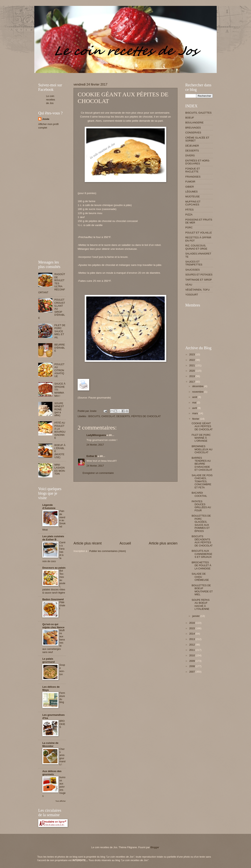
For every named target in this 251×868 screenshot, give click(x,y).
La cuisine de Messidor (50, 744)
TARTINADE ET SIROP (199, 280)
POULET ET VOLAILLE (199, 233)
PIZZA (189, 215)
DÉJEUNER (192, 146)
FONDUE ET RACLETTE (193, 170)
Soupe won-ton (62, 670)
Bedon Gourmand (53, 599)
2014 (192, 634)
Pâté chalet (62, 605)
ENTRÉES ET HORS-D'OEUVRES (198, 162)
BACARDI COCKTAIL (199, 494)
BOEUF (190, 118)
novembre (198, 392)
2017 (192, 382)
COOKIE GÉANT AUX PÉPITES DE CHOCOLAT (202, 426)
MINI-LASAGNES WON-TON (60, 469)
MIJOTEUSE (193, 196)
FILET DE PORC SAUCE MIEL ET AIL (60, 331)
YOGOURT (192, 295)
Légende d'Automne (49, 506)
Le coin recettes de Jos (51, 100)
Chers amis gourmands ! (62, 757)
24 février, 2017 (95, 445)
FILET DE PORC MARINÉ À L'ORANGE (201, 438)
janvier (196, 616)
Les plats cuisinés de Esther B (53, 538)
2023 (192, 354)
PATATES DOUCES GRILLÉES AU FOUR (201, 506)
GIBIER (190, 187)
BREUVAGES (193, 128)
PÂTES (189, 210)
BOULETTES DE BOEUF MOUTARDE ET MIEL (202, 590)
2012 (192, 645)
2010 (192, 655)
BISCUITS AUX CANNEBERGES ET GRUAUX (202, 554)
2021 (192, 365)
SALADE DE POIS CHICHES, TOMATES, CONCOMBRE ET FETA (202, 481)
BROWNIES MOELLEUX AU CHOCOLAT (202, 449)
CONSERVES (193, 133)
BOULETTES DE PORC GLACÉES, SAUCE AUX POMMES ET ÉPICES (201, 523)
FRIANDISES (193, 177)
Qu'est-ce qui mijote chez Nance (53, 626)
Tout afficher (61, 801)
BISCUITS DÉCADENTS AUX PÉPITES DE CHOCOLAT (202, 541)
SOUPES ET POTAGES (199, 275)
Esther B (92, 456)
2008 (192, 666)
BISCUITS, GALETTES (198, 113)
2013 (192, 639)
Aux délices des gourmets (52, 773)
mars (195, 413)
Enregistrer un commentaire (98, 473)
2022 (192, 360)
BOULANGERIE (194, 123)
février (196, 419)
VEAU (189, 285)
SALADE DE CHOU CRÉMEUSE (200, 577)
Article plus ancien (163, 543)
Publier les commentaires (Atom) (108, 551)
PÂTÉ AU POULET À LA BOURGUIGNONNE (60, 430)
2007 (192, 672)
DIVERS (190, 155)
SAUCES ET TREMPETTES (194, 263)
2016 (192, 623)
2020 (192, 371)
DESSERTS (123, 416)
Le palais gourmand (49, 660)
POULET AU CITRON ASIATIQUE (59, 370)
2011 (192, 650)
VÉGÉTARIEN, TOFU (197, 290)
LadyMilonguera (96, 435)
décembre (198, 386)
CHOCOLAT (108, 416)
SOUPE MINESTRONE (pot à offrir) (59, 409)
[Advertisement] (110, 74)
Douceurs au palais (54, 568)
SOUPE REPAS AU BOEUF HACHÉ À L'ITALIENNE (201, 604)
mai (195, 403)
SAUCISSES (193, 270)
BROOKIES (62, 724)
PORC (189, 227)
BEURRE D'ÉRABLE (60, 348)
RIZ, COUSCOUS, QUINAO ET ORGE (196, 247)
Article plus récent (88, 543)
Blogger (155, 847)
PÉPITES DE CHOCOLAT (146, 416)
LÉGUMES (191, 192)
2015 (192, 628)
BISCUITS (94, 416)
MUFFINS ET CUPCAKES (193, 203)
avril (195, 408)
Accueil (125, 543)
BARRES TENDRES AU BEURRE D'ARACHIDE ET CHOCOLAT (202, 464)
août (195, 397)
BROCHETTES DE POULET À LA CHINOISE (201, 565)
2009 (192, 661)
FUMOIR (190, 182)
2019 (192, 376)
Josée (46, 119)
